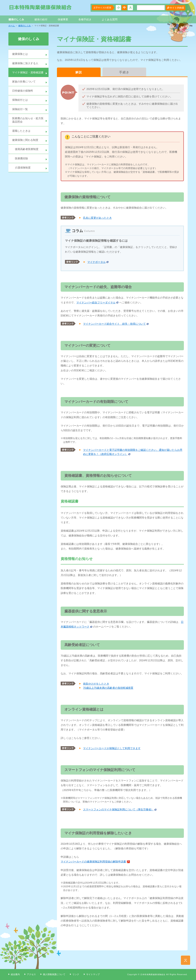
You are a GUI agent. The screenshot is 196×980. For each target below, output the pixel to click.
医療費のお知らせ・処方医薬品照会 (28, 120)
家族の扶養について (24, 82)
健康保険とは (20, 54)
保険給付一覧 (20, 109)
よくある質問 (110, 19)
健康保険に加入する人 (25, 63)
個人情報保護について (54, 974)
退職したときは (21, 131)
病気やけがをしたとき (96, 684)
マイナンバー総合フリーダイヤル (96, 302)
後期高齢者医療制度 (27, 149)
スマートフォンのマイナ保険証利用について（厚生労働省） (118, 809)
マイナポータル (97, 262)
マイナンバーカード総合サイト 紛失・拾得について (114, 324)
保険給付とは (20, 100)
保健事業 (63, 19)
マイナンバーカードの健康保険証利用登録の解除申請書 (93, 862)
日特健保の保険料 (23, 91)
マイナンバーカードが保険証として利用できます (112, 748)
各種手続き (85, 19)
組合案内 (15, 974)
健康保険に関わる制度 (25, 140)
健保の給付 (41, 19)
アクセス (31, 974)
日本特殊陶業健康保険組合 (41, 7)
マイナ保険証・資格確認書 (28, 72)
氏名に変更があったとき (97, 218)
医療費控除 (21, 158)
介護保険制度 (23, 168)
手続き (124, 72)
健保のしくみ (16, 19)
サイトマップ (93, 974)
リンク (76, 974)
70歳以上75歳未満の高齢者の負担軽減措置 (108, 688)
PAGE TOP (186, 960)
